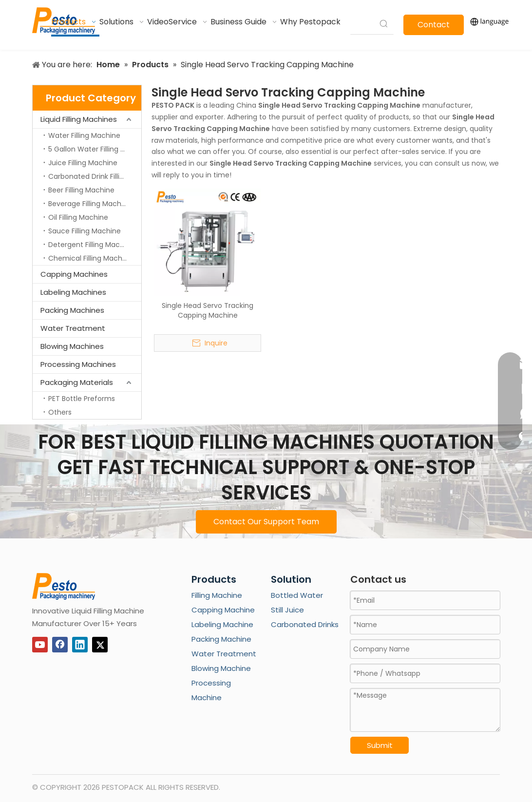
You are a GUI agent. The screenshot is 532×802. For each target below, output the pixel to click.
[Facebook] (60, 645)
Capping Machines (74, 274)
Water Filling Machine (84, 135)
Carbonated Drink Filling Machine (95, 176)
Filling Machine (217, 595)
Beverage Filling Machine (90, 204)
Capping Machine (223, 610)
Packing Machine (221, 639)
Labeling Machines (73, 292)
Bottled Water (297, 595)
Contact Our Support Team (266, 522)
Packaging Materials (77, 382)
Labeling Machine (222, 624)
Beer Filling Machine (81, 190)
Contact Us (434, 27)
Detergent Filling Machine (91, 245)
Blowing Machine (221, 668)
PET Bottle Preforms (82, 399)
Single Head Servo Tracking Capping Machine (208, 310)
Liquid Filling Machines (79, 119)
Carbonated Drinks (305, 624)
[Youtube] (40, 645)
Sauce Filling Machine (85, 231)
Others (60, 412)
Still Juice (287, 610)
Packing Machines (72, 310)
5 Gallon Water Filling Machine (95, 149)
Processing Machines (78, 364)
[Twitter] (100, 645)
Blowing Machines (72, 346)
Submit (380, 745)
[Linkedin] (80, 645)
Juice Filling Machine (83, 163)
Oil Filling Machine (78, 217)
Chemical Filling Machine (90, 258)
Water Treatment (73, 328)
